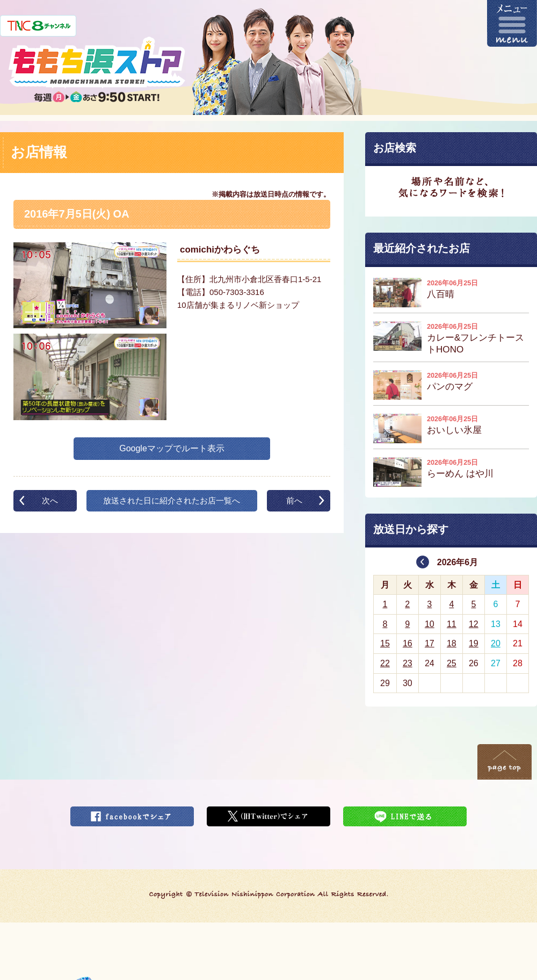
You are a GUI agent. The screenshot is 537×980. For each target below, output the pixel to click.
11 (452, 624)
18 (452, 643)
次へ (50, 500)
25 (452, 663)
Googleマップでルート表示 (172, 448)
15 (385, 643)
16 (408, 643)
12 (474, 624)
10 (430, 624)
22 (385, 663)
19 (474, 643)
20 (496, 643)
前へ (294, 500)
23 (408, 663)
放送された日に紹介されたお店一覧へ (172, 500)
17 (430, 643)
